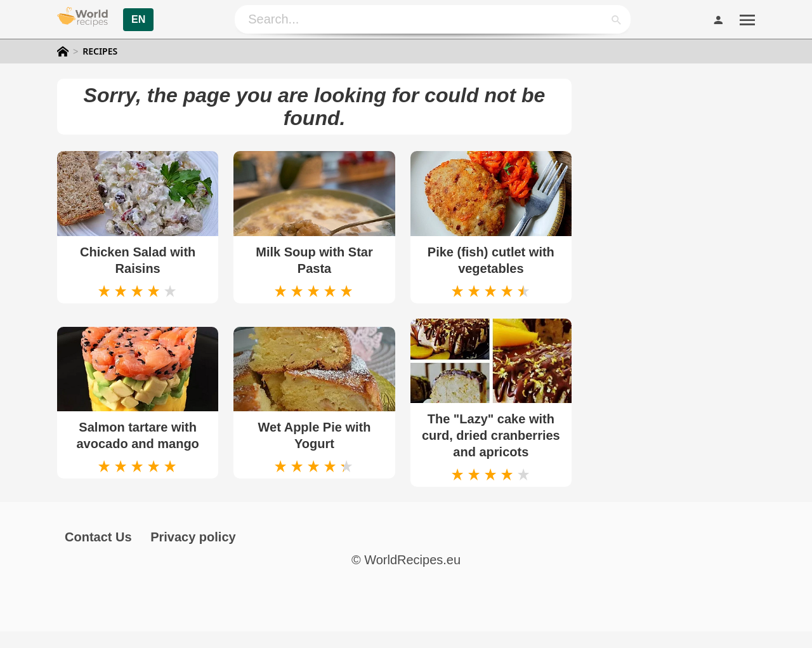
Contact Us (98, 537)
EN (138, 19)
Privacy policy (193, 537)
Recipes (100, 51)
